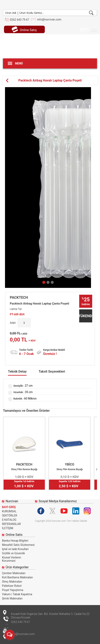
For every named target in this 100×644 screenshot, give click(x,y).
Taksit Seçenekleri (52, 371)
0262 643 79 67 (19, 20)
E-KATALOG (9, 520)
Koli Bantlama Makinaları (17, 577)
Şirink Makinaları (12, 598)
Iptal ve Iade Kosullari (15, 549)
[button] (44, 282)
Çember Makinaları (14, 573)
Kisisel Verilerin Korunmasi (11, 559)
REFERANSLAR (11, 524)
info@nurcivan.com (49, 19)
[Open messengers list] (10, 635)
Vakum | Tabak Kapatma (17, 594)
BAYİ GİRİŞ (9, 507)
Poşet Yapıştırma (13, 590)
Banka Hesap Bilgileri (15, 541)
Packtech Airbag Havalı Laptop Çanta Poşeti (44, 80)
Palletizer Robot (12, 586)
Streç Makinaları (12, 582)
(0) (84, 29)
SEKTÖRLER (10, 516)
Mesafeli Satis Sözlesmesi (18, 545)
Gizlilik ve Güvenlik (13, 553)
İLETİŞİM (8, 528)
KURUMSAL (9, 511)
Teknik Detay (17, 371)
